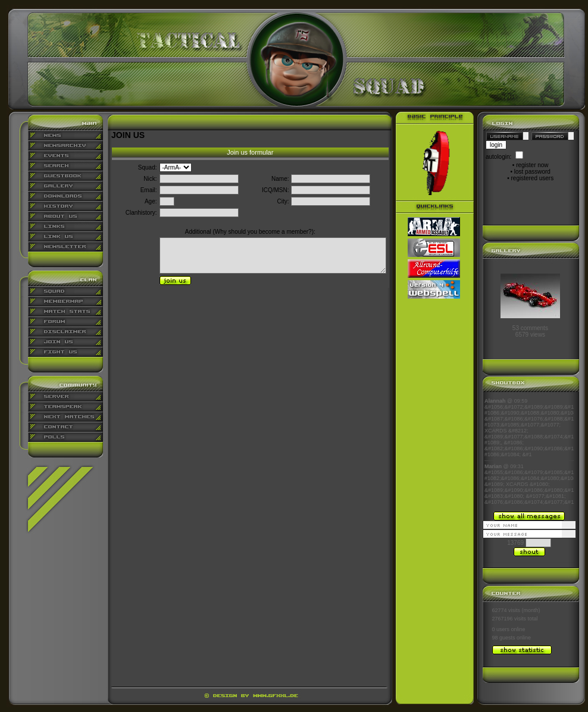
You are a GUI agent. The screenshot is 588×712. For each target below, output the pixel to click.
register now (532, 165)
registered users (533, 178)
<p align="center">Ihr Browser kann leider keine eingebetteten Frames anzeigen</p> (529, 451)
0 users (501, 629)
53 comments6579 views (530, 331)
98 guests (504, 638)
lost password (532, 172)
